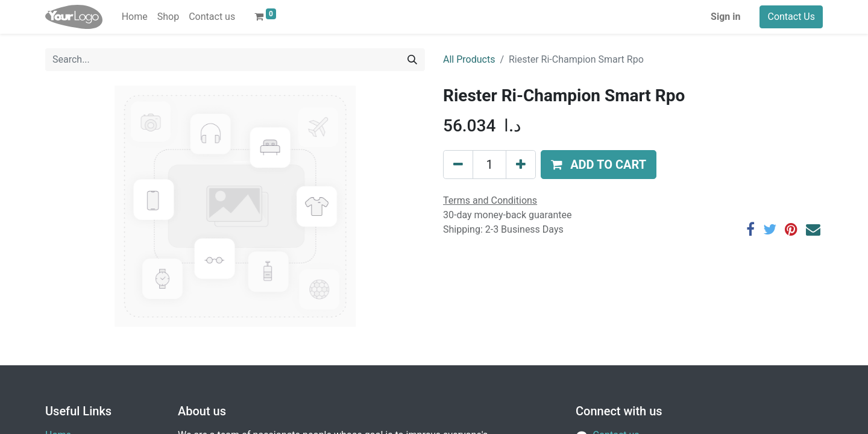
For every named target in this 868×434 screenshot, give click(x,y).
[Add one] (521, 165)
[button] (599, 165)
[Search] (412, 60)
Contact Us (791, 17)
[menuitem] (135, 17)
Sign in (725, 17)
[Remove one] (458, 165)
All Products (469, 59)
